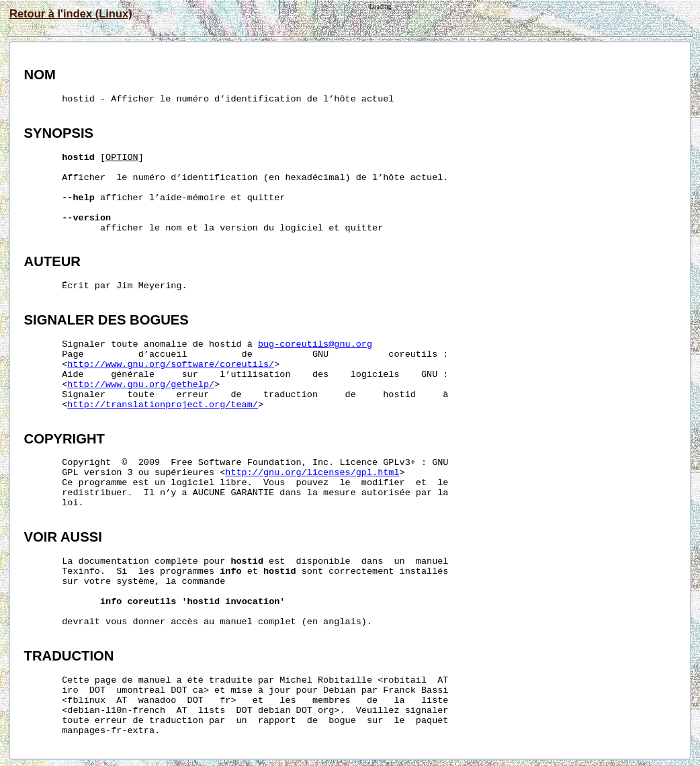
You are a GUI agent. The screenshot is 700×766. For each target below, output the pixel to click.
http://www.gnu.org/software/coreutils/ (171, 365)
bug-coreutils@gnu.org (315, 344)
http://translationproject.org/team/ (163, 405)
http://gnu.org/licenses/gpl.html (312, 473)
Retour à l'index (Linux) (71, 13)
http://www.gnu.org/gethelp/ (141, 385)
